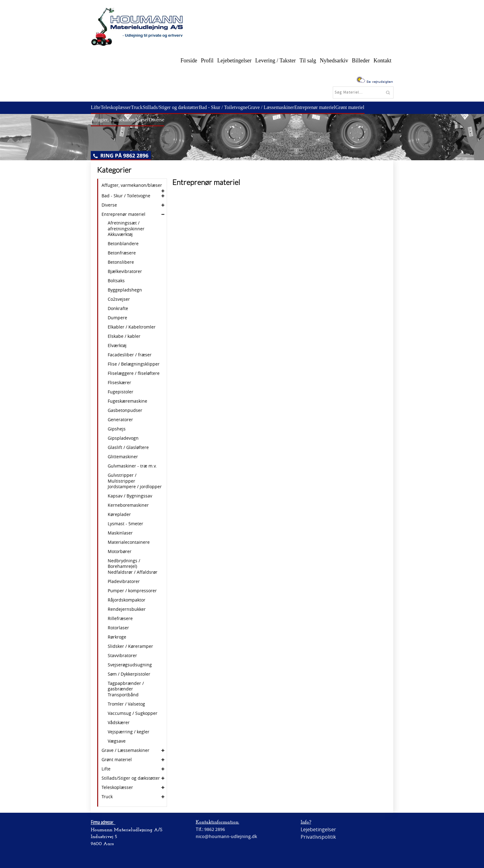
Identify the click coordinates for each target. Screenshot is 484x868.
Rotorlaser (118, 628)
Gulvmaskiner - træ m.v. (132, 466)
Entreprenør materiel (330, 107)
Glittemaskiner (123, 457)
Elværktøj (117, 346)
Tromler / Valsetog (126, 704)
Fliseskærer (119, 383)
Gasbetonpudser (125, 410)
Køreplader (119, 514)
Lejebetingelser (234, 61)
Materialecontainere (129, 542)
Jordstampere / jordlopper (135, 487)
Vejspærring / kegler (129, 732)
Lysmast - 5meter (125, 524)
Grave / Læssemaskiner (283, 107)
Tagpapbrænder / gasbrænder (126, 686)
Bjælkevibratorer (125, 271)
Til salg (308, 61)
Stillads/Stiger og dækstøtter (179, 107)
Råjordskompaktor (127, 600)
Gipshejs (117, 429)
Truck (143, 107)
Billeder (361, 61)
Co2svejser (119, 299)
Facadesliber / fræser (130, 355)
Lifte (97, 107)
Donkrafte (118, 308)
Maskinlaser (120, 533)
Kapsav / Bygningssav (130, 496)
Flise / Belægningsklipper (134, 364)
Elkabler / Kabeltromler (132, 327)
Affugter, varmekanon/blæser (121, 120)
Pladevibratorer (124, 581)
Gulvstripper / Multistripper (122, 478)
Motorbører (120, 551)
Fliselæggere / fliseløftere (134, 373)
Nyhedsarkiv (334, 61)
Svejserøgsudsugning (130, 665)
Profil (207, 61)
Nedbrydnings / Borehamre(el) (124, 564)
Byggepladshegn (125, 290)
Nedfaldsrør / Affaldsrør (133, 572)
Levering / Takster (275, 61)
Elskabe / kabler (124, 336)
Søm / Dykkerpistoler (129, 674)
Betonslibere (121, 262)
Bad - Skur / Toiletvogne (234, 107)
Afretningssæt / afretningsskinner (126, 226)
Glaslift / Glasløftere (128, 447)
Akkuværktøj (120, 234)
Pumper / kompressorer (132, 591)
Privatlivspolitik (318, 837)
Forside (189, 61)
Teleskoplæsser (119, 107)
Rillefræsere (120, 619)
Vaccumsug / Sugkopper (133, 713)
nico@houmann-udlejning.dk (226, 837)
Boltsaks (116, 281)
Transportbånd (123, 695)
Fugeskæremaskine (127, 401)
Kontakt (382, 61)
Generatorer (120, 420)
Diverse (160, 120)
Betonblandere (123, 244)
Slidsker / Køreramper (130, 646)
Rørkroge (117, 637)
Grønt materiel (367, 107)
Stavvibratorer (122, 656)
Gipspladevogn (123, 438)
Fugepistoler (121, 392)
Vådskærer (119, 723)
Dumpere (117, 318)
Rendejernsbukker (127, 609)
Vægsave (117, 741)
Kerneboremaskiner (128, 505)
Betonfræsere (122, 253)
